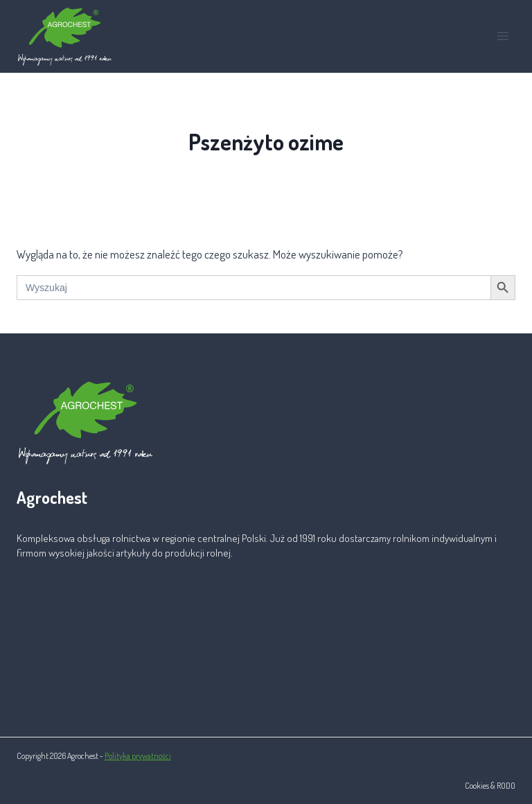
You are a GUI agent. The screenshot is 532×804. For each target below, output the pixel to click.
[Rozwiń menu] (503, 36)
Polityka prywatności (138, 756)
